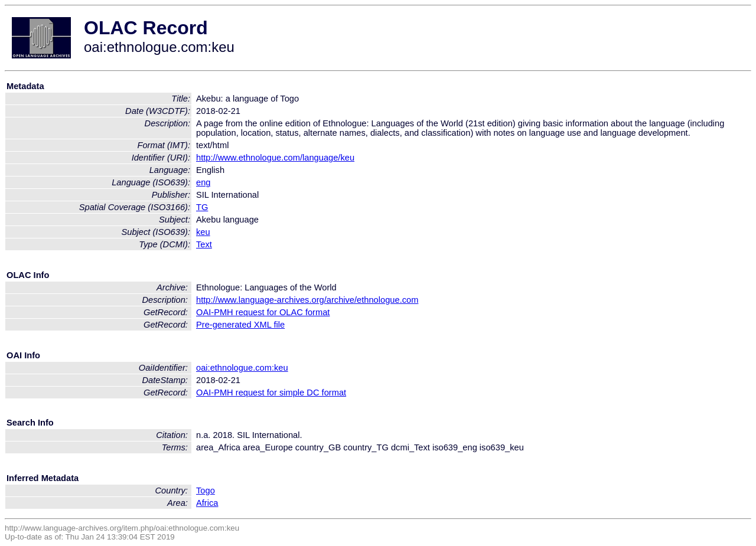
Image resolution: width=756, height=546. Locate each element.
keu (203, 232)
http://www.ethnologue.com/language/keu (275, 158)
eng (203, 182)
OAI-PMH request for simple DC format (271, 393)
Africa (207, 503)
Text (204, 244)
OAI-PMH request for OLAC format (263, 312)
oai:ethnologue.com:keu (242, 368)
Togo (206, 491)
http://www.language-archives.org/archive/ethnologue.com (307, 300)
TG (202, 207)
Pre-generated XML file (240, 325)
